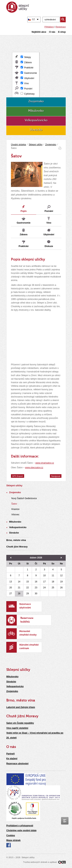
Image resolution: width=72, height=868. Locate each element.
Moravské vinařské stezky (28, 633)
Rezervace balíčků (27, 620)
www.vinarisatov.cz (45, 463)
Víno (26, 83)
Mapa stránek (13, 840)
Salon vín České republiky (20, 723)
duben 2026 (36, 558)
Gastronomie (31, 73)
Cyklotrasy (29, 94)
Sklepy (27, 57)
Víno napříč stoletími (17, 728)
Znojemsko (51, 145)
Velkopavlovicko (15, 686)
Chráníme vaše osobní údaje (21, 830)
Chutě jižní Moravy (22, 716)
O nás (11, 747)
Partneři (10, 754)
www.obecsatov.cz (34, 468)
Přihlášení (49, 27)
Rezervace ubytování (25, 606)
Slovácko (11, 682)
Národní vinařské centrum (29, 647)
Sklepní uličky (36, 145)
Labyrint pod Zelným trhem (21, 707)
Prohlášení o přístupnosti (20, 826)
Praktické (29, 68)
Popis (24, 211)
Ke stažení (12, 759)
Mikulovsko (12, 677)
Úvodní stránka (18, 145)
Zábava (28, 62)
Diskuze (49, 246)
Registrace (61, 27)
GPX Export (18, 476)
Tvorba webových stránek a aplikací (44, 862)
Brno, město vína (21, 700)
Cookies (11, 835)
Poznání (28, 89)
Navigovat (56, 476)
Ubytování (29, 78)
